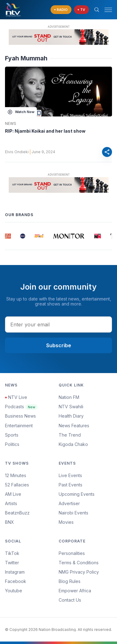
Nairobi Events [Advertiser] (73, 513)
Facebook (16, 581)
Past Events (71, 485)
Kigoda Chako (73, 444)
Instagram (15, 572)
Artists (11, 503)
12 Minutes (16, 475)
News (11, 124)
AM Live (13, 494)
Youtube (14, 591)
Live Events (70, 475)
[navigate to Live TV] (81, 10)
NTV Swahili (71, 407)
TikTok (12, 553)
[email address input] (58, 324)
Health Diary (71, 416)
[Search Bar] (97, 10)
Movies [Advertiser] (66, 522)
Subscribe (59, 345)
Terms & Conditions (79, 563)
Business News (20, 416)
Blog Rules (70, 581)
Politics (12, 444)
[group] (8, 236)
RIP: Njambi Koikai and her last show (45, 131)
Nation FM (69, 397)
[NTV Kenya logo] (13, 10)
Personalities (72, 553)
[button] (106, 10)
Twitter (12, 563)
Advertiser (69, 503)
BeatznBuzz (17, 513)
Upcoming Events (77, 494)
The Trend (70, 435)
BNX (10, 522)
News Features (74, 426)
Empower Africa (75, 591)
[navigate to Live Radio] (61, 10)
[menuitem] (85, 513)
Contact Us (70, 600)
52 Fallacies (17, 485)
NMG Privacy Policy (79, 572)
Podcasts (21, 407)
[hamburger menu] (108, 10)
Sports (12, 435)
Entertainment (19, 426)
